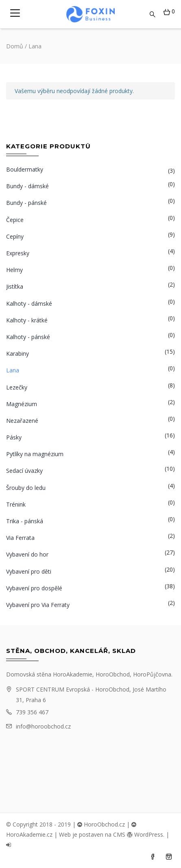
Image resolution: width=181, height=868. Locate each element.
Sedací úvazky (24, 471)
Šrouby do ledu (26, 488)
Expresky (18, 253)
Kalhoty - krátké (27, 320)
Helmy (14, 270)
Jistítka (15, 286)
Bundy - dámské (27, 186)
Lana (13, 370)
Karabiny (17, 354)
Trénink (16, 504)
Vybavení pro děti (29, 571)
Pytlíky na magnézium (35, 454)
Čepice (15, 220)
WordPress (145, 834)
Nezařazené (22, 421)
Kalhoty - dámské (29, 303)
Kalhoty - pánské (28, 337)
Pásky (14, 437)
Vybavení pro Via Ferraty (38, 605)
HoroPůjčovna (152, 674)
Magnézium (22, 404)
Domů (15, 46)
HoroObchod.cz (101, 824)
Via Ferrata (20, 538)
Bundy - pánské (26, 203)
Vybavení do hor (27, 554)
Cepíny (15, 236)
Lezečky (17, 387)
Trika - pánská (25, 521)
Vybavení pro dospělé (34, 588)
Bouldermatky (25, 169)
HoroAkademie (73, 674)
